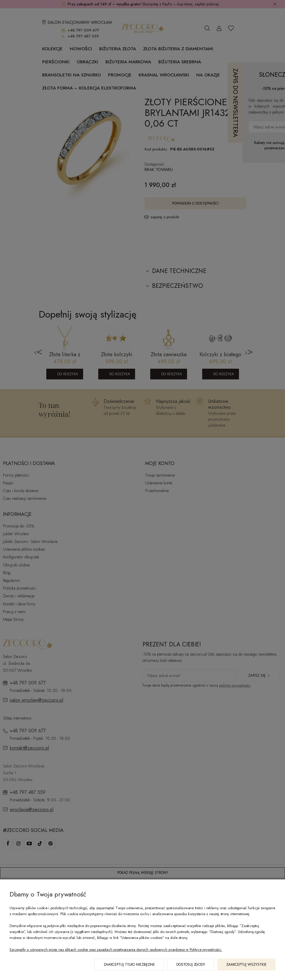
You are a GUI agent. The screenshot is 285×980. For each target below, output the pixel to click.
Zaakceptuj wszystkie (246, 965)
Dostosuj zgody (191, 965)
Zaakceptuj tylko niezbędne (129, 965)
